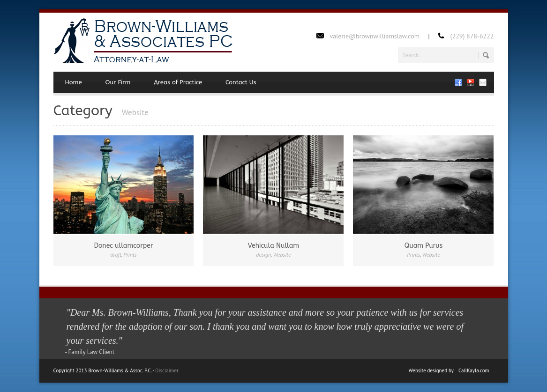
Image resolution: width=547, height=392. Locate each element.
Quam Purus (424, 246)
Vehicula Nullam (273, 246)
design (263, 255)
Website (282, 255)
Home (74, 82)
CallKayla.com (474, 370)
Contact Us (241, 82)
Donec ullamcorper (123, 246)
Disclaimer (167, 370)
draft (116, 255)
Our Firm (118, 82)
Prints (130, 255)
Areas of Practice (178, 82)
